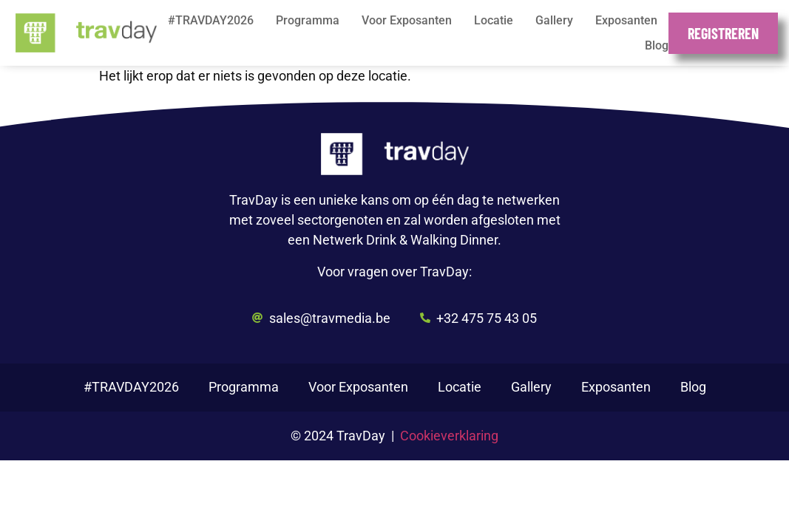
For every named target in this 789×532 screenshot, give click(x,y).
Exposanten (626, 20)
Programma (308, 20)
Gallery (554, 20)
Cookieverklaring (449, 436)
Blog (657, 45)
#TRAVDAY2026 (211, 20)
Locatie (494, 20)
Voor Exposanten (407, 20)
